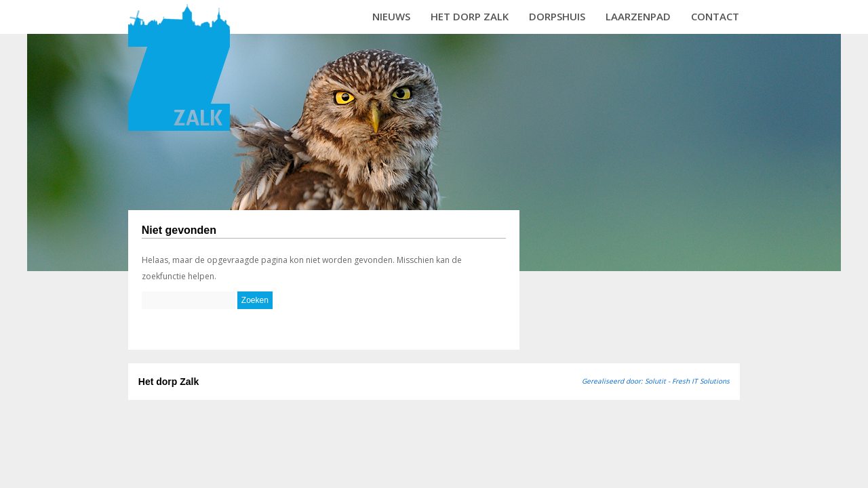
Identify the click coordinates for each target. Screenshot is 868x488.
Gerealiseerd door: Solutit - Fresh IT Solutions (656, 381)
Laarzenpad (638, 16)
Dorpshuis (557, 16)
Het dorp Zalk (470, 16)
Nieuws (391, 16)
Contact (715, 16)
